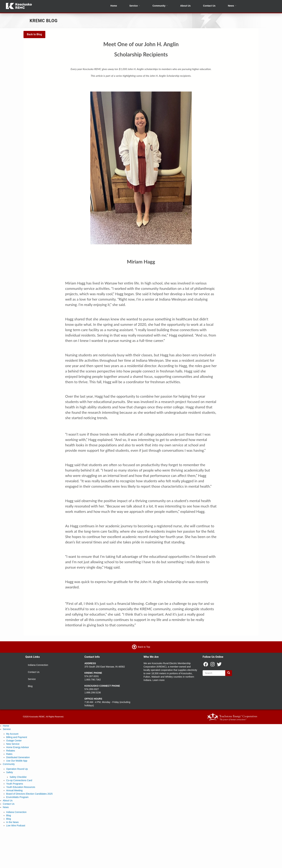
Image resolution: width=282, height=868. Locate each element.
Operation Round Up (17, 769)
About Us (185, 6)
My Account (12, 734)
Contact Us (209, 6)
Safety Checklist (18, 777)
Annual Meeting (14, 790)
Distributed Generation (18, 757)
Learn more (159, 680)
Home (114, 6)
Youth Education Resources (21, 787)
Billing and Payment (17, 737)
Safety (10, 772)
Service (135, 6)
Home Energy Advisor (18, 747)
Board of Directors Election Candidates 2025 (29, 794)
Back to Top (144, 647)
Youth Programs (15, 784)
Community (160, 6)
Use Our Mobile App (17, 761)
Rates (9, 754)
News (232, 6)
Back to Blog (34, 34)
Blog (30, 686)
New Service (13, 744)
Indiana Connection (38, 665)
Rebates (11, 751)
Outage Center (14, 741)
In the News (12, 822)
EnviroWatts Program (17, 797)
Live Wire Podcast (16, 826)
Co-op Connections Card (19, 780)
